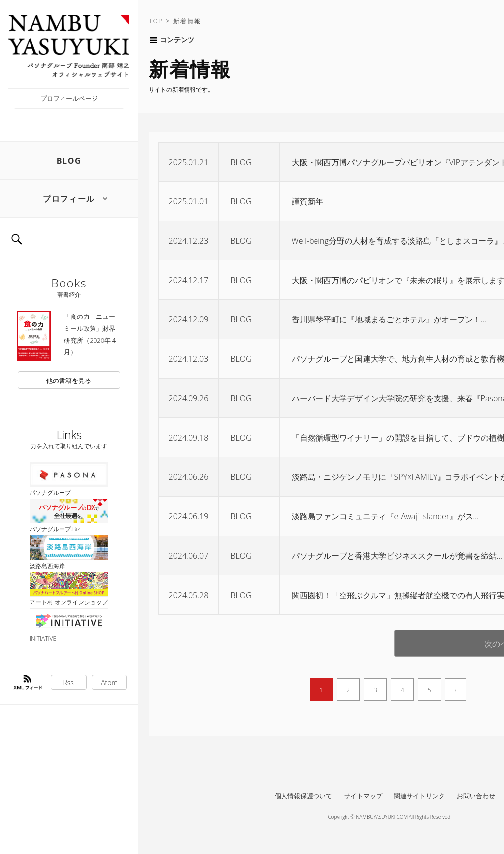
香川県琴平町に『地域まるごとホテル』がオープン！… (389, 319)
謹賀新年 (308, 201)
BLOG (69, 161)
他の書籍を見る (69, 380)
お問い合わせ (476, 796)
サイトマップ (363, 796)
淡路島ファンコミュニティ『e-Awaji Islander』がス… (385, 516)
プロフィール (69, 199)
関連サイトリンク (419, 796)
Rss (69, 682)
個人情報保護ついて (303, 796)
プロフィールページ (69, 98)
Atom (109, 682)
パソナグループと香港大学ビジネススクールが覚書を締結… (397, 556)
